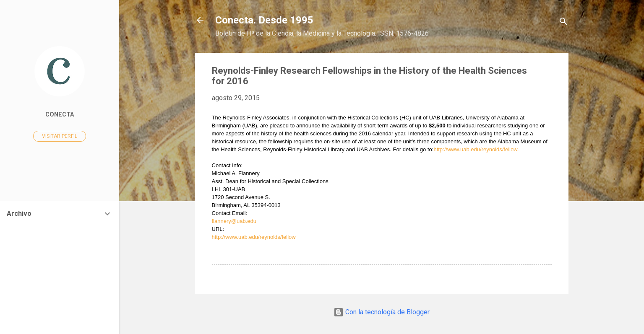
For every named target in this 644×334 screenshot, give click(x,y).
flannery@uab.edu (234, 221)
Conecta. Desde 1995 (264, 20)
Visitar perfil (60, 136)
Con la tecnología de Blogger (382, 312)
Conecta (60, 115)
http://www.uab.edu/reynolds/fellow (475, 149)
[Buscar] (563, 23)
